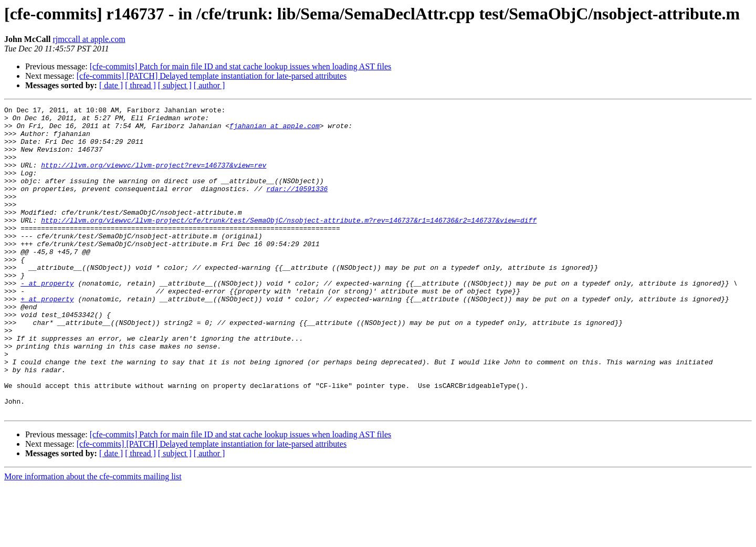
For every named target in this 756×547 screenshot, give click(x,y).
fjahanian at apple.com (275, 130)
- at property (47, 319)
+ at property (47, 338)
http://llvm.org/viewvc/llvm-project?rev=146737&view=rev (154, 177)
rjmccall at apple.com (89, 39)
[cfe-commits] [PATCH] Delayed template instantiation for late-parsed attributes (212, 76)
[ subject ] (175, 85)
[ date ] (111, 85)
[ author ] (209, 85)
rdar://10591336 (297, 206)
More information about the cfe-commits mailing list (93, 538)
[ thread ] (140, 85)
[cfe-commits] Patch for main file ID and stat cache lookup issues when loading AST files (241, 66)
